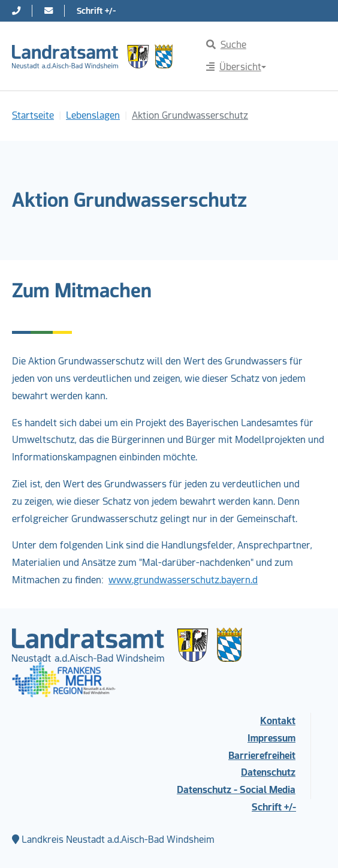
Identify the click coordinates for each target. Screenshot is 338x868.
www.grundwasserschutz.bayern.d (183, 580)
